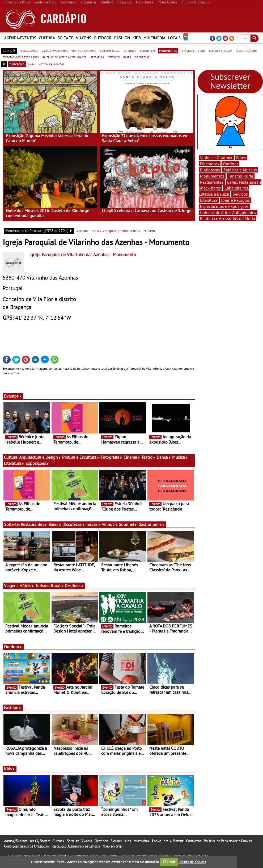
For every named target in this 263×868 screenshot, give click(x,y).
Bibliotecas (210, 170)
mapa (31, 64)
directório (17, 64)
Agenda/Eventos (20, 38)
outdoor (130, 50)
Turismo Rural (50, 585)
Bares (241, 158)
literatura (97, 57)
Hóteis (27, 585)
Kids (137, 38)
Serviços (240, 194)
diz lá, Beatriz (40, 841)
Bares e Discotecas (67, 524)
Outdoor (103, 38)
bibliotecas (148, 50)
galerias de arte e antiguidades (64, 57)
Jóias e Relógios (236, 200)
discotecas (142, 57)
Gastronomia (152, 524)
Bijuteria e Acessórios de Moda (228, 218)
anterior (82, 231)
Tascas (93, 524)
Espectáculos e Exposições (224, 206)
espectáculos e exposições (21, 57)
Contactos (194, 841)
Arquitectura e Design (40, 457)
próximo (149, 231)
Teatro (149, 457)
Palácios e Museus (240, 170)
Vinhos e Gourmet (120, 524)
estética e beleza (221, 50)
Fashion (122, 38)
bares (127, 57)
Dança (164, 457)
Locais (174, 38)
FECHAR (169, 862)
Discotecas (210, 164)
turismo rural (110, 50)
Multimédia (154, 38)
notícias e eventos (51, 64)
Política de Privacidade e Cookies (228, 841)
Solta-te (65, 38)
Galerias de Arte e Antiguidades (228, 212)
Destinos (74, 585)
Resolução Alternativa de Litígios (76, 846)
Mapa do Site (112, 846)
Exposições (37, 463)
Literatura (14, 463)
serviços (114, 57)
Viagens (84, 38)
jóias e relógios (247, 50)
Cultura (47, 38)
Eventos (13, 396)
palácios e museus (193, 50)
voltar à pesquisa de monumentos (116, 231)
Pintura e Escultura (81, 457)
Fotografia (112, 457)
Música (180, 457)
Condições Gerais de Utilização (26, 846)
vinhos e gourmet (84, 50)
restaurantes (29, 50)
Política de (192, 862)
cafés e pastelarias (55, 50)
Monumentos (212, 176)
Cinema (132, 457)
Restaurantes (34, 524)
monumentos (168, 50)
